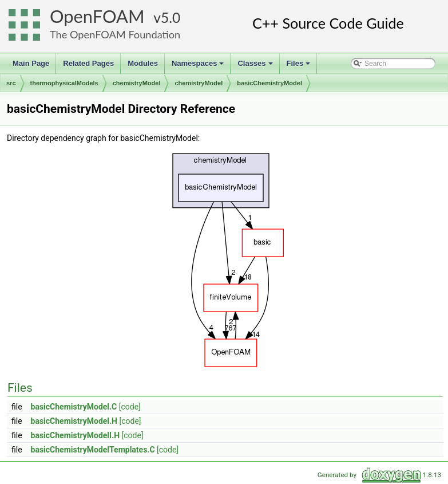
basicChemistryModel (269, 83)
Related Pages (88, 63)
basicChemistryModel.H (74, 421)
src (11, 83)
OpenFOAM (97, 16)
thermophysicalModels (64, 83)
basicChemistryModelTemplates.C (93, 450)
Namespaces (199, 66)
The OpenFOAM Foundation (115, 34)
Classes (256, 66)
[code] (130, 407)
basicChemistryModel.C (74, 407)
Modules (143, 63)
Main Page (31, 63)
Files (300, 66)
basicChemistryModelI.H (76, 435)
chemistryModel (137, 83)
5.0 (171, 17)
